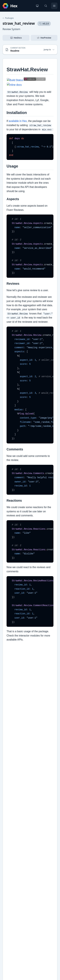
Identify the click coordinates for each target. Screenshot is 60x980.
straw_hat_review (19, 23)
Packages (8, 18)
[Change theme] (37, 6)
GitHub (10, 825)
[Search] (46, 6)
